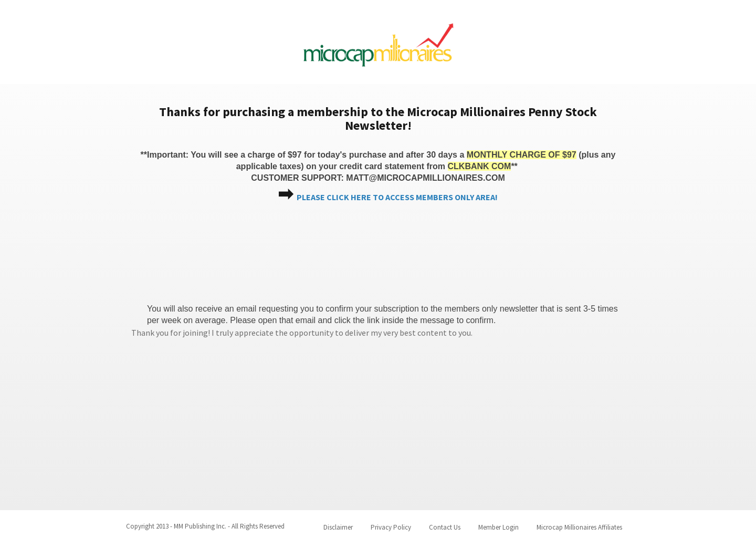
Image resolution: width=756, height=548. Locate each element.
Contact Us (445, 527)
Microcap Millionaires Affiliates (579, 527)
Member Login (498, 527)
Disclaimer (338, 527)
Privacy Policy (391, 527)
